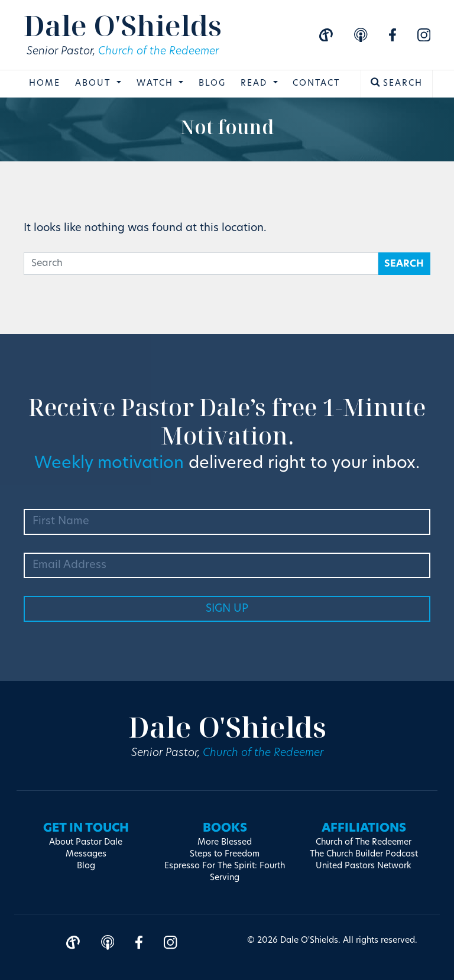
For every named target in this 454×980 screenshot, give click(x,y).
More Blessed (225, 843)
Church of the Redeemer (158, 52)
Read (256, 84)
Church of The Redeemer (364, 843)
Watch (157, 84)
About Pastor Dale (86, 843)
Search (397, 82)
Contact (316, 84)
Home (45, 84)
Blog (212, 84)
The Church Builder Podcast (364, 854)
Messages (86, 854)
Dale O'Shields (123, 25)
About (95, 84)
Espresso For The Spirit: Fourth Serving (225, 872)
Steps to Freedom (225, 854)
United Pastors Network (364, 866)
